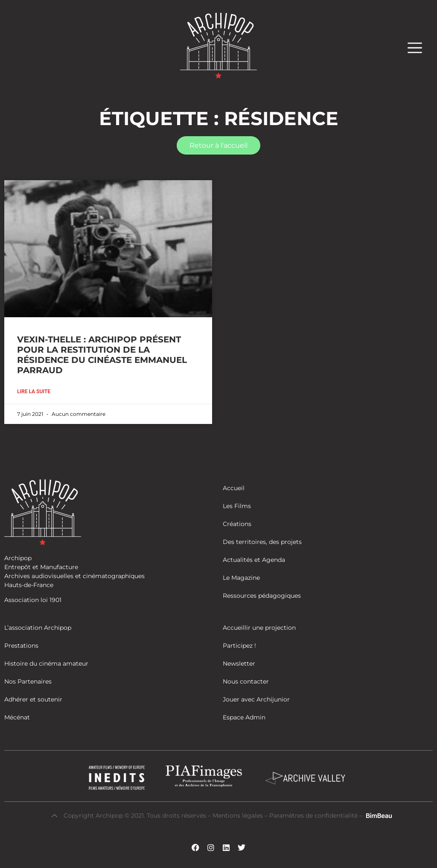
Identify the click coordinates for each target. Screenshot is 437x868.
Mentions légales (239, 815)
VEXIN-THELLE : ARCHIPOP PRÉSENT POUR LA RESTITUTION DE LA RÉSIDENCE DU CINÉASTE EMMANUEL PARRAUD (102, 355)
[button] (419, 48)
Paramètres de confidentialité (313, 815)
